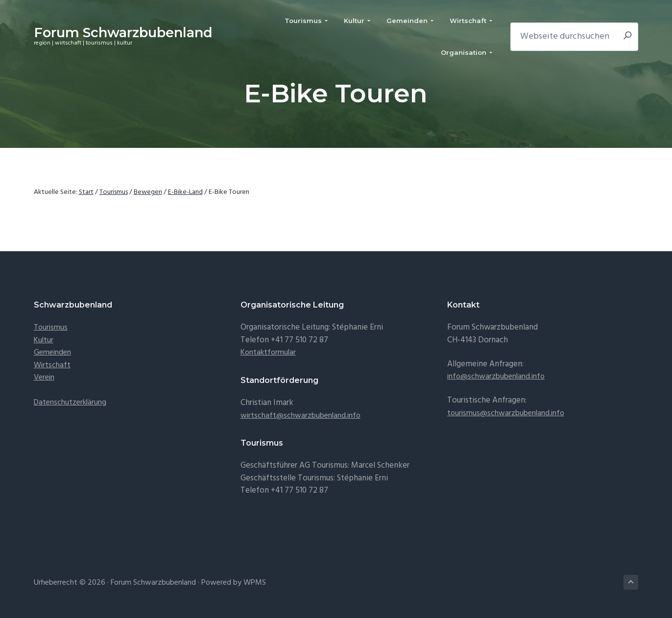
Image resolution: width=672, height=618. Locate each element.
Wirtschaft (52, 365)
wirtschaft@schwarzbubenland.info (300, 416)
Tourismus (51, 328)
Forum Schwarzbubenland (123, 33)
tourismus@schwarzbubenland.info (506, 413)
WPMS (255, 583)
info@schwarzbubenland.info (496, 377)
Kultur (44, 340)
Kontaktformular (268, 353)
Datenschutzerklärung (70, 403)
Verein (44, 378)
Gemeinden (52, 353)
